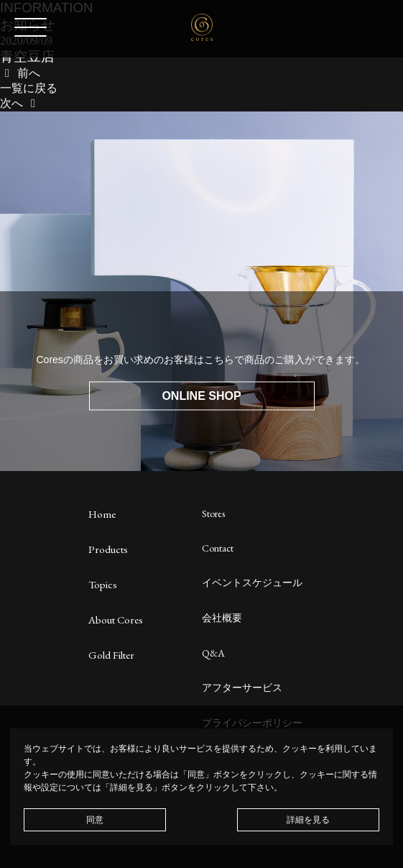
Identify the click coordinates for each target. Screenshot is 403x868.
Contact (218, 548)
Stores (213, 513)
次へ (20, 103)
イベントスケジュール (252, 583)
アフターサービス (242, 687)
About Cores (116, 620)
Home (102, 514)
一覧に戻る (29, 88)
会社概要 (222, 618)
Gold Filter (111, 655)
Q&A (213, 653)
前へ (20, 73)
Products (108, 549)
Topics (103, 584)
